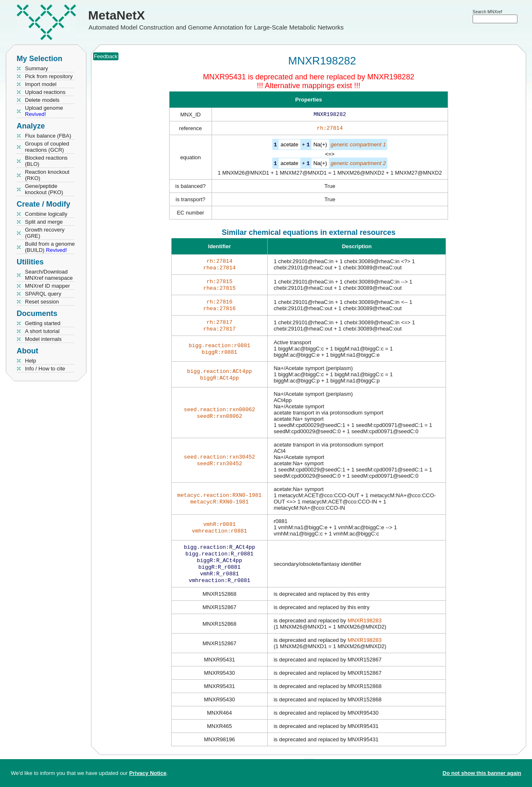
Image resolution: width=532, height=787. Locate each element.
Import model (41, 84)
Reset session (42, 302)
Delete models (42, 100)
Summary (37, 68)
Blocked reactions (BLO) (46, 161)
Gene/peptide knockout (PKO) (44, 189)
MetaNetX (117, 15)
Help (31, 361)
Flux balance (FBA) (48, 136)
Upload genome (44, 111)
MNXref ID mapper (47, 286)
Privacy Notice (148, 773)
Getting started (43, 323)
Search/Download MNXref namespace (49, 275)
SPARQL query (43, 294)
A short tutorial (42, 331)
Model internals (43, 339)
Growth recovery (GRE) (45, 233)
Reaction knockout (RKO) (47, 175)
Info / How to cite (45, 369)
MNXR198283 (365, 633)
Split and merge (44, 222)
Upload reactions (45, 92)
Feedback (106, 56)
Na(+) (320, 146)
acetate (289, 146)
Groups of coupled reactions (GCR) (47, 147)
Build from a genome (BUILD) (50, 247)
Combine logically (46, 214)
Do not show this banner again (482, 773)
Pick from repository (49, 76)
